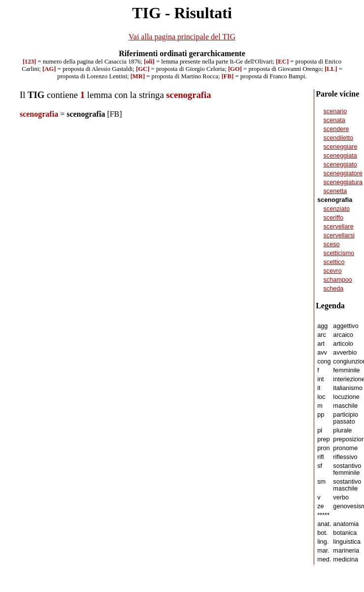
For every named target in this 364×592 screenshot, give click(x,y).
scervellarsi (339, 235)
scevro (333, 271)
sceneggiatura (343, 182)
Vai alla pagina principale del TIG (182, 37)
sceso (332, 244)
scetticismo (339, 253)
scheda (334, 289)
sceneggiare (341, 147)
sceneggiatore (343, 173)
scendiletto (339, 138)
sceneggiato (340, 164)
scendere (336, 129)
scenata (334, 120)
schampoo (338, 280)
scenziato (337, 209)
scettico (334, 262)
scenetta (335, 191)
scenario (335, 111)
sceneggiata (340, 156)
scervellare (339, 227)
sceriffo (334, 218)
